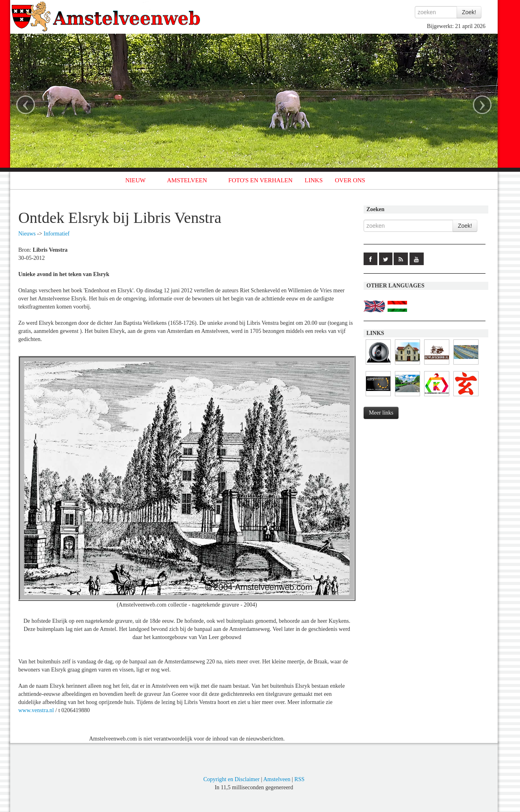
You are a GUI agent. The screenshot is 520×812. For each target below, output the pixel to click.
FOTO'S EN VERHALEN (260, 180)
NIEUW (136, 180)
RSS (300, 779)
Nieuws (27, 234)
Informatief (56, 234)
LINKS (314, 180)
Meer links (381, 413)
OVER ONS (350, 180)
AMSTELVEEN (187, 180)
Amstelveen (277, 779)
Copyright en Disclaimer (231, 779)
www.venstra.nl (36, 710)
